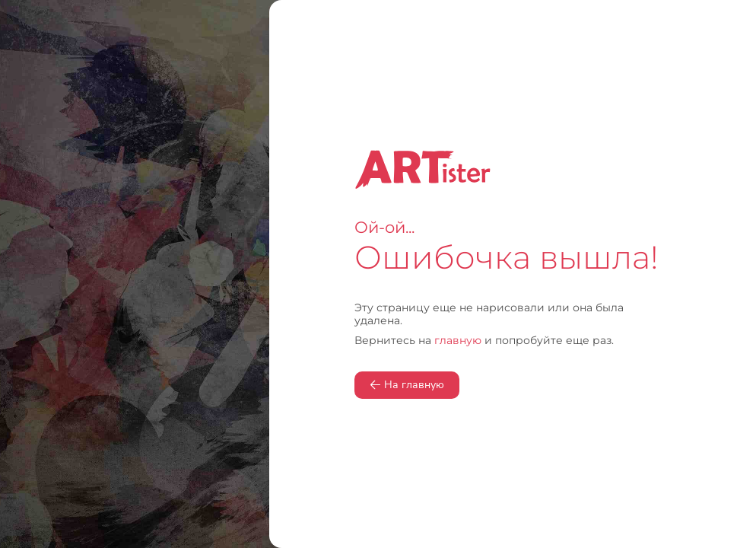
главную (458, 340)
